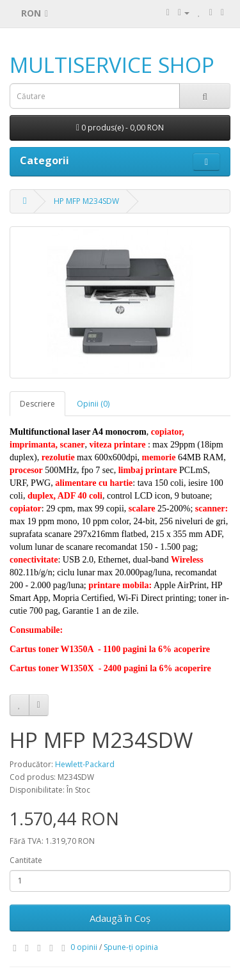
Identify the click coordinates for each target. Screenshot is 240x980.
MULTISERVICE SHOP (112, 65)
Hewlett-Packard (85, 764)
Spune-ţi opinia (131, 947)
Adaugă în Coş (120, 918)
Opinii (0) (93, 404)
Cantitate (26, 860)
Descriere (37, 404)
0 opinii (84, 947)
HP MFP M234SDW (86, 201)
